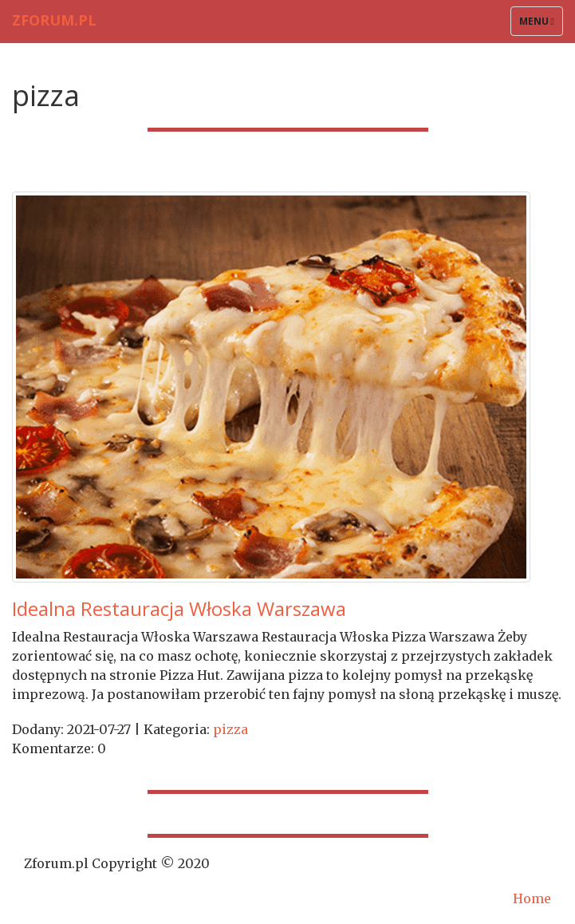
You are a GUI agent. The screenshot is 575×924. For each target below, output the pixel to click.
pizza (230, 729)
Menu (541, 25)
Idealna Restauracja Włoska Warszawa (179, 608)
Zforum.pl (54, 20)
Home (532, 898)
